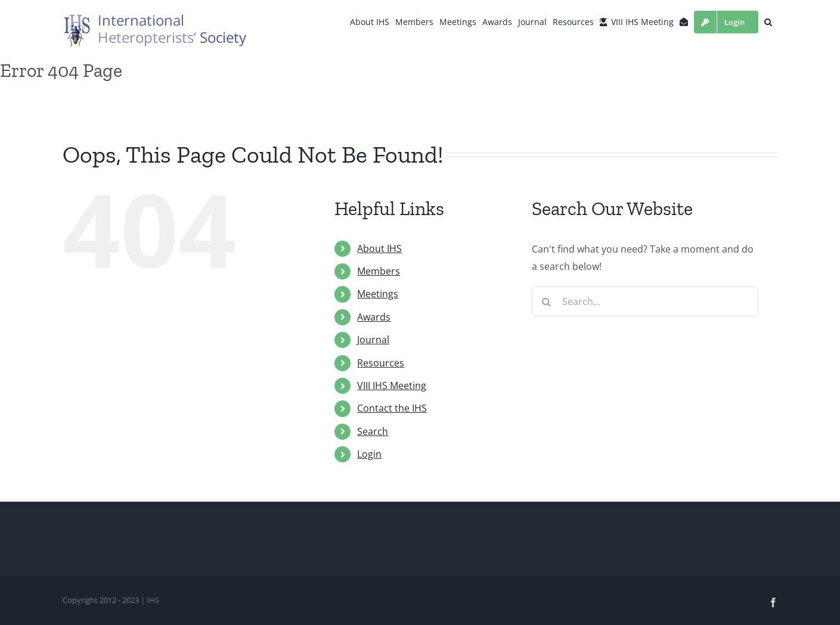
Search (373, 431)
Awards (374, 317)
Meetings (378, 294)
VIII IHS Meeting (392, 385)
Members (379, 271)
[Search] (547, 301)
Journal (373, 340)
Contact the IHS (392, 408)
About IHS (379, 248)
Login (369, 454)
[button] (768, 22)
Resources (381, 363)
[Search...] (645, 301)
